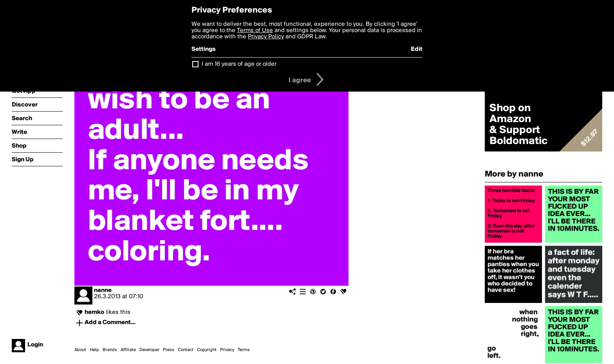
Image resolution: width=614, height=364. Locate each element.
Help (94, 350)
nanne (103, 290)
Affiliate (128, 350)
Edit (417, 49)
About (80, 350)
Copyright (207, 350)
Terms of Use (255, 31)
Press (169, 350)
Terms (244, 350)
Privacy (227, 350)
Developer (149, 350)
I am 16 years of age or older (239, 64)
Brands (110, 350)
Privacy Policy (266, 37)
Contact (186, 350)
